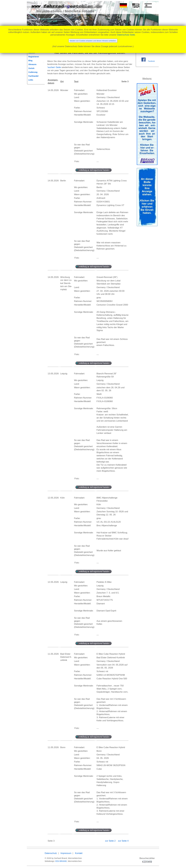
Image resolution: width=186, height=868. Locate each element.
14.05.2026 (53, 90)
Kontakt (79, 853)
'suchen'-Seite (54, 67)
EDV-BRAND (61, 861)
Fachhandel (33, 76)
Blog (30, 61)
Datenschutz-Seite (126, 35)
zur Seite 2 (111, 841)
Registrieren (34, 57)
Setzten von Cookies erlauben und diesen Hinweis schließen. (93, 41)
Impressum (66, 853)
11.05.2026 (53, 654)
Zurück (31, 68)
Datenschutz (51, 853)
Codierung (33, 72)
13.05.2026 (53, 374)
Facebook (151, 61)
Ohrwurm (32, 64)
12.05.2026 (53, 498)
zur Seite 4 (123, 841)
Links (31, 80)
